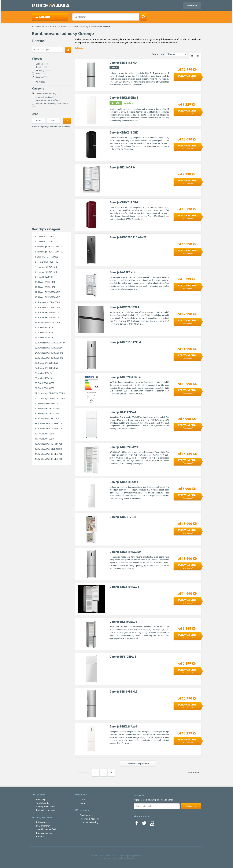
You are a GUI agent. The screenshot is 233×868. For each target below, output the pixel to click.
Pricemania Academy (90, 819)
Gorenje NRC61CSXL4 (124, 63)
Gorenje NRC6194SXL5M (126, 552)
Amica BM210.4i (46, 338)
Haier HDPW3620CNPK (49, 292)
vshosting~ (130, 858)
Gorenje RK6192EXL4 (123, 622)
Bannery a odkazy (45, 833)
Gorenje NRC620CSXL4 (124, 307)
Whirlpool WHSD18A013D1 (51, 348)
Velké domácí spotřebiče (67, 27)
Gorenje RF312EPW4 (123, 657)
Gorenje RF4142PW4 (123, 412)
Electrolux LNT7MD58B (48, 257)
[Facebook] (137, 824)
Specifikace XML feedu (47, 829)
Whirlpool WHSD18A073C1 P (51, 343)
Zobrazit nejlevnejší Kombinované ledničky (51, 127)
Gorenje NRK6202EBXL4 (125, 377)
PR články (41, 799)
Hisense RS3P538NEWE (49, 408)
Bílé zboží (50, 27)
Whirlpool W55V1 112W (49, 322)
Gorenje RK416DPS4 (123, 168)
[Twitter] (144, 824)
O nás (82, 799)
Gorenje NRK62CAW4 (123, 727)
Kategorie (43, 17)
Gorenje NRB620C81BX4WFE (128, 238)
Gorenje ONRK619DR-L (124, 203)
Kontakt (84, 803)
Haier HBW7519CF (47, 282)
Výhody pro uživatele (46, 807)
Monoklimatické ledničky (49, 100)
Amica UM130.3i (46, 328)
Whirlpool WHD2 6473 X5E (50, 454)
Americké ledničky (46, 97)
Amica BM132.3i (46, 333)
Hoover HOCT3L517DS (48, 262)
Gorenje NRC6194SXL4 (124, 587)
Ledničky (84, 27)
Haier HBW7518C (45, 277)
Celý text (79, 48)
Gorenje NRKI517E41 (123, 517)
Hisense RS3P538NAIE (49, 413)
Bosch (41, 67)
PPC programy (43, 826)
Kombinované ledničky (48, 94)
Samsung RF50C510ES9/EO (50, 247)
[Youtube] (152, 824)
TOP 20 (114, 68)
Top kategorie (42, 803)
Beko (41, 74)
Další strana (193, 773)
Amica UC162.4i (46, 373)
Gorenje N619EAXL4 (123, 272)
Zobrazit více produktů (138, 764)
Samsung (43, 70)
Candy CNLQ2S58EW (48, 363)
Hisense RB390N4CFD (47, 267)
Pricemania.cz (38, 27)
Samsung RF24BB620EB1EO (52, 393)
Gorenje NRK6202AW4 (124, 447)
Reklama (40, 836)
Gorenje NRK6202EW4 (124, 98)
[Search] (143, 17)
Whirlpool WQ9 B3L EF (48, 419)
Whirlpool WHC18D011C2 (50, 449)
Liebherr (42, 64)
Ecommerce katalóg (89, 822)
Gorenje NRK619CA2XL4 (125, 342)
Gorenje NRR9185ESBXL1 (50, 424)
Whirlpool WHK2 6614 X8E (50, 444)
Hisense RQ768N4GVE (49, 403)
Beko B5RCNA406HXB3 (49, 312)
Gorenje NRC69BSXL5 (124, 692)
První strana (83, 773)
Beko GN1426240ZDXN (49, 302)
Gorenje (41, 77)
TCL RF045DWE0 (46, 383)
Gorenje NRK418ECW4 (124, 482)
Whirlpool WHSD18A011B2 (51, 353)
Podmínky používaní (46, 810)
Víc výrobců (40, 82)
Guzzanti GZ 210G (45, 237)
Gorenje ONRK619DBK (124, 133)
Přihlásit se (192, 5)
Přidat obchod (43, 822)
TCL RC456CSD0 (46, 434)
